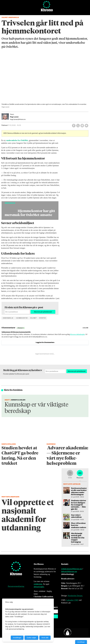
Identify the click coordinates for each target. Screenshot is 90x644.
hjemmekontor (22, 318)
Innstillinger (81, 642)
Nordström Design (75, 596)
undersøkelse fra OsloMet (17, 140)
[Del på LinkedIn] (82, 126)
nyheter (42, 318)
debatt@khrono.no (69, 571)
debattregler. (39, 587)
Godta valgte (31, 638)
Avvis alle (45, 638)
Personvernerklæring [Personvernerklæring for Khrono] (16, 586)
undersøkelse (8, 318)
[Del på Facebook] (74, 126)
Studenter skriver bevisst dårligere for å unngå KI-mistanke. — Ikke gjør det (79, 505)
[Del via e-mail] (86, 126)
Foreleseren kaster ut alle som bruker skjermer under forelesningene (79, 491)
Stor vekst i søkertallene (76, 516)
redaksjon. (38, 584)
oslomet (33, 318)
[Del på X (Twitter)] (78, 126)
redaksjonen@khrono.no (72, 569)
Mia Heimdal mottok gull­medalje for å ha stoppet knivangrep (78, 538)
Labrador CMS (72, 600)
